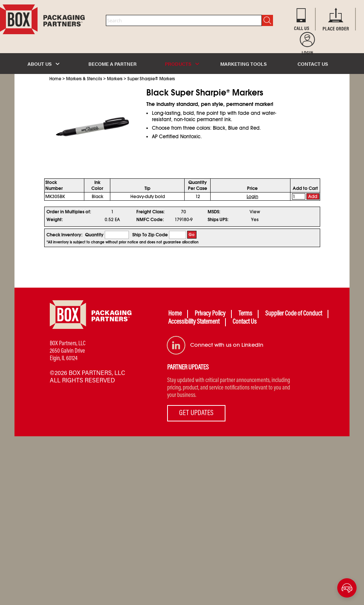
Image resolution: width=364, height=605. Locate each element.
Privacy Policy (210, 314)
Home (55, 79)
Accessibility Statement (194, 322)
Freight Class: (150, 212)
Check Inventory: (64, 235)
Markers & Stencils (84, 79)
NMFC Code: (150, 220)
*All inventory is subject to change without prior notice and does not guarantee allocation (123, 242)
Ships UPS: (218, 220)
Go (192, 235)
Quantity (94, 235)
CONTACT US (313, 64)
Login (252, 197)
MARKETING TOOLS (243, 64)
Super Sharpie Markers (151, 79)
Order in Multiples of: (69, 212)
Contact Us (245, 322)
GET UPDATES (196, 413)
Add (313, 197)
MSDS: (214, 212)
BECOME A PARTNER (113, 64)
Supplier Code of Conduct (294, 314)
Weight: (55, 220)
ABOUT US (43, 64)
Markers (115, 79)
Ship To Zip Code (150, 235)
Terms (245, 314)
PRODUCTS (182, 64)
